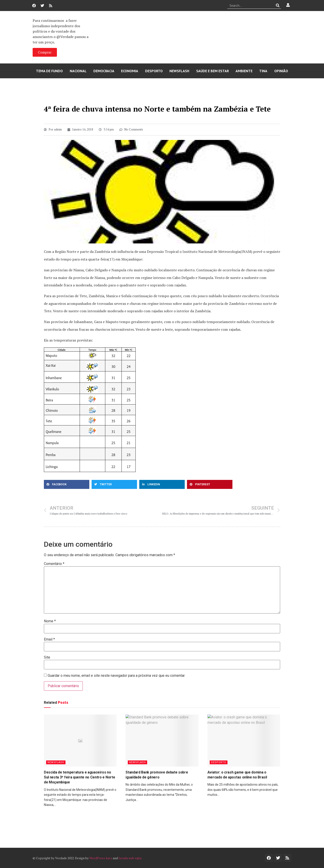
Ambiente (244, 71)
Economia (130, 71)
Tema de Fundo (49, 71)
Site (47, 657)
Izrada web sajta (130, 858)
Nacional (78, 71)
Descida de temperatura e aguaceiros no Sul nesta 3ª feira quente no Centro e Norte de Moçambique (79, 777)
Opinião (281, 71)
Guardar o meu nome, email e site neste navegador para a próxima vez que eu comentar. (116, 676)
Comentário (54, 564)
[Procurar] (278, 5)
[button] (67, 484)
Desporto (154, 71)
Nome (50, 621)
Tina (263, 71)
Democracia (104, 71)
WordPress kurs (101, 858)
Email (49, 639)
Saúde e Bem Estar (213, 71)
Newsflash (179, 71)
